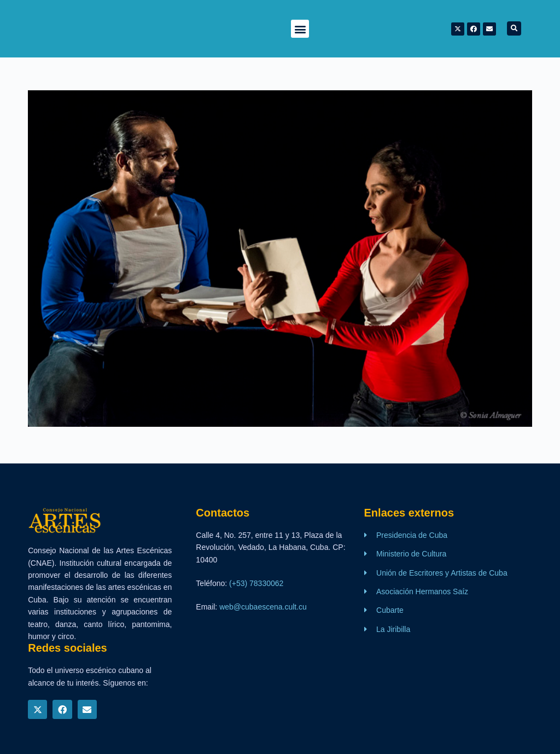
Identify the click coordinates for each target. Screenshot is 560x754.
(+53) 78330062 (256, 583)
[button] (300, 29)
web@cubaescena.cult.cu (263, 607)
